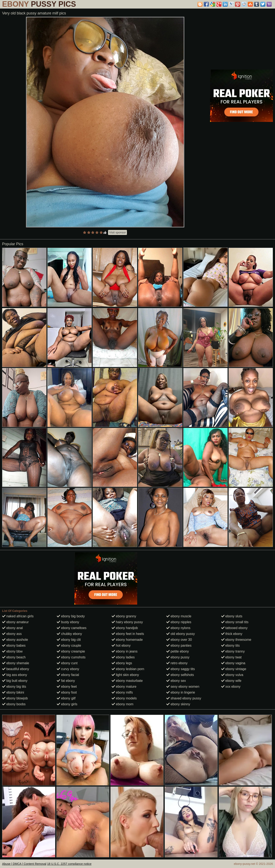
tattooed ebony (234, 628)
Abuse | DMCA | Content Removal (24, 864)
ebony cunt (67, 663)
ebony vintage (234, 669)
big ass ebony (15, 675)
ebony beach (14, 657)
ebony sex (176, 681)
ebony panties (179, 646)
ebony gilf (66, 698)
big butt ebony (15, 681)
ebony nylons (178, 628)
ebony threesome (236, 640)
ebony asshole (15, 640)
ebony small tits (235, 622)
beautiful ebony (16, 669)
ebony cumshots (71, 657)
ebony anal (12, 628)
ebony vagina (233, 663)
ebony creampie (71, 651)
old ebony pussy (181, 634)
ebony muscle (179, 616)
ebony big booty (71, 616)
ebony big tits (14, 687)
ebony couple (69, 646)
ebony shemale (16, 663)
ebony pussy (178, 657)
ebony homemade (127, 640)
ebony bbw (12, 651)
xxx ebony (231, 687)
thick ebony (232, 634)
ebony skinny (178, 704)
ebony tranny (233, 651)
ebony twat (231, 657)
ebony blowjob (15, 698)
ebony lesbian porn (128, 669)
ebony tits (230, 646)
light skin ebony (125, 675)
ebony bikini (13, 692)
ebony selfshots (180, 675)
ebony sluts (232, 616)
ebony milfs (122, 692)
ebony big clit (69, 640)
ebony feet (67, 687)
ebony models (124, 698)
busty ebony (68, 622)
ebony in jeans (125, 651)
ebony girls (67, 704)
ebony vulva (232, 675)
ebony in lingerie (181, 692)
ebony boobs (14, 704)
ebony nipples (179, 622)
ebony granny (124, 616)
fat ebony (66, 681)
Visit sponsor (117, 232)
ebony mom (123, 704)
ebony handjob (125, 628)
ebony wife (231, 681)
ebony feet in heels (128, 634)
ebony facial (68, 675)
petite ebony (178, 651)
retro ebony (177, 663)
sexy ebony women (183, 687)
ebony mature (124, 687)
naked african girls (18, 616)
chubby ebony (69, 634)
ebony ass (12, 634)
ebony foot (67, 692)
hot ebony (121, 646)
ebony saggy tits (181, 669)
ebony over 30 (179, 640)
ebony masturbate (127, 681)
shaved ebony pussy (184, 698)
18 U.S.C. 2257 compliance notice (69, 864)
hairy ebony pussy (127, 622)
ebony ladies (123, 657)
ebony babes (14, 646)
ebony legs (122, 663)
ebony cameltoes (72, 628)
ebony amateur (15, 622)
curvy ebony (68, 669)
